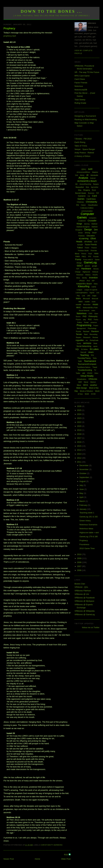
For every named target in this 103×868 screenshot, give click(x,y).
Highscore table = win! (89, 533)
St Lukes (94, 349)
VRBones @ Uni (82, 594)
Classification (93, 205)
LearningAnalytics (82, 293)
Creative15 (82, 221)
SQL (77, 349)
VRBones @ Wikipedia (85, 611)
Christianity (47, 845)
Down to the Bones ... (52, 11)
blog (80, 190)
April (82, 497)
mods (94, 302)
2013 (79, 454)
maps (94, 296)
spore (95, 346)
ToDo (95, 358)
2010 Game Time (87, 548)
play (84, 320)
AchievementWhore (83, 172)
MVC (79, 307)
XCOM (93, 394)
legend (92, 293)
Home (37, 859)
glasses (87, 266)
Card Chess (80, 79)
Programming (84, 325)
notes (93, 311)
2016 (79, 442)
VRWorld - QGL (81, 587)
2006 (79, 570)
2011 (79, 462)
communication (87, 211)
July (81, 485)
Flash (90, 254)
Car (89, 196)
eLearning (84, 238)
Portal (86, 322)
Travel (95, 367)
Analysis (83, 178)
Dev (96, 230)
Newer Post (9, 859)
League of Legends (91, 290)
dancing (87, 224)
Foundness (84, 544)
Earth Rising (80, 142)
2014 (79, 450)
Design (88, 230)
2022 (79, 422)
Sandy (79, 343)
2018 (79, 434)
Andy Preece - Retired (84, 153)
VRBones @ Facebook (85, 598)
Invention (93, 278)
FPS (90, 257)
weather (94, 385)
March (82, 501)
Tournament (90, 361)
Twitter (78, 373)
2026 (79, 406)
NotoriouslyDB (81, 90)
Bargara (96, 184)
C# (97, 193)
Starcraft (83, 352)
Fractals (96, 257)
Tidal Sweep (80, 100)
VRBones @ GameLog (85, 614)
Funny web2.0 (88, 260)
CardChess (91, 199)
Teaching (84, 355)
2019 (79, 430)
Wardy (86, 382)
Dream (80, 233)
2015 (79, 446)
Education (91, 236)
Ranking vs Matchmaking (86, 119)
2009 (79, 558)
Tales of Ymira (81, 146)
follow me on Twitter (91, 627)
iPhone (82, 281)
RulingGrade (94, 340)
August (83, 481)
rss (87, 340)
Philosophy (93, 316)
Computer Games (85, 216)
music (95, 304)
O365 (90, 314)
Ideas (78, 278)
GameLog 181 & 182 (89, 517)
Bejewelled (80, 187)
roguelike (80, 340)
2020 (79, 426)
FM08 (96, 254)
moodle (78, 305)
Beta (87, 187)
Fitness (84, 254)
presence (94, 322)
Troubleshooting (85, 370)
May (82, 493)
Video (96, 373)
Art (76, 184)
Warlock (93, 382)
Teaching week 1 (87, 513)
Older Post (66, 859)
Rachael (86, 331)
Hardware (86, 269)
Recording (93, 334)
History (88, 275)
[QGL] (84, 169)
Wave (79, 385)
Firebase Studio (83, 251)
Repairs (78, 337)
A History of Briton (82, 156)
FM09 (78, 257)
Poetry (96, 320)
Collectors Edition (87, 208)
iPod (88, 281)
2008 (79, 562)
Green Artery (85, 521)
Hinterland (80, 275)
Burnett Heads (81, 193)
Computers (93, 218)
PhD (84, 316)
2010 (79, 554)
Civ (77, 205)
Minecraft (95, 299)
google (95, 266)
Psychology (92, 328)
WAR (80, 382)
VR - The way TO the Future (87, 72)
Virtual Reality (87, 376)
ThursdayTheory (84, 358)
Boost (94, 190)
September (84, 477)
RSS (66, 855)
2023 (79, 418)
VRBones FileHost (83, 591)
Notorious (79, 86)
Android (93, 178)
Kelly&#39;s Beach (84, 284)
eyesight (80, 245)
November (84, 469)
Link (83, 296)
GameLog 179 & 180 (89, 536)
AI (87, 175)
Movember (87, 305)
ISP (93, 281)
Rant (86, 334)
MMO (81, 302)
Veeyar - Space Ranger (85, 149)
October (83, 473)
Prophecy (9, 28)
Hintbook (95, 272)
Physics (78, 320)
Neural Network (84, 311)
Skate (95, 343)
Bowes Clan (80, 584)
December (84, 465)
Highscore (86, 272)
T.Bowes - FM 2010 (83, 139)
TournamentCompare (87, 364)
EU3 (96, 242)
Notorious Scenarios (88, 525)
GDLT (80, 266)
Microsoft (86, 299)
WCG (86, 385)
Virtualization (82, 379)
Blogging (87, 190)
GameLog (90, 262)
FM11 (84, 257)
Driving (87, 233)
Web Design (82, 388)
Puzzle (79, 331)
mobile (87, 302)
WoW (87, 394)
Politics (80, 322)
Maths (78, 299)
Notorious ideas (86, 529)
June (82, 489)
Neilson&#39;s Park (90, 308)
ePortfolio (88, 242)
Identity (85, 278)
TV (95, 370)
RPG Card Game (82, 76)
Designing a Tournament (85, 116)
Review (95, 337)
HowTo (95, 275)
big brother (95, 187)
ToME (80, 361)
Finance (94, 248)
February (84, 505)
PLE (90, 319)
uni (84, 373)
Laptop (94, 287)
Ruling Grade (80, 103)
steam (91, 352)
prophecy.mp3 (10, 36)
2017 (79, 438)
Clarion (83, 205)
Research (87, 337)
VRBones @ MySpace (84, 601)
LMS (89, 296)
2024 (79, 414)
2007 (79, 566)
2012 (79, 458)
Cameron (82, 196)
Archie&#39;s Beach (87, 181)
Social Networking (84, 346)
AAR (90, 169)
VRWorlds (93, 379)
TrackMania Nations (84, 367)
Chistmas (80, 202)
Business (91, 193)
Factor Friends (81, 83)
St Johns (84, 349)
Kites (96, 284)
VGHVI (90, 373)
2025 (79, 410)
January (83, 509)
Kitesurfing (84, 286)
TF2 (92, 355)
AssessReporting (85, 184)
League (79, 290)
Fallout (80, 248)
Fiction (87, 248)
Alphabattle (94, 175)
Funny (78, 259)
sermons (58, 845)
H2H (78, 269)
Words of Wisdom (86, 391)
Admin (82, 175)
